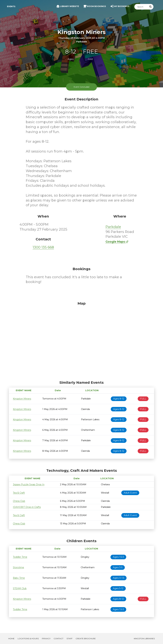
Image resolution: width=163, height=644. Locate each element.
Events (11, 6)
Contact (58, 639)
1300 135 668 (43, 247)
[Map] (81, 340)
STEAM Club (20, 588)
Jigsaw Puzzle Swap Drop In (29, 484)
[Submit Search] (151, 7)
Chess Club (19, 501)
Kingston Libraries (144, 639)
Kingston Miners (22, 399)
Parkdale (113, 227)
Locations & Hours (28, 639)
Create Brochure (86, 639)
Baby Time (19, 578)
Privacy (46, 639)
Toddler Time (20, 557)
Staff (69, 639)
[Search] (141, 7)
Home (11, 639)
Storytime (18, 567)
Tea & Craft (19, 493)
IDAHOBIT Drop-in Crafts (27, 507)
